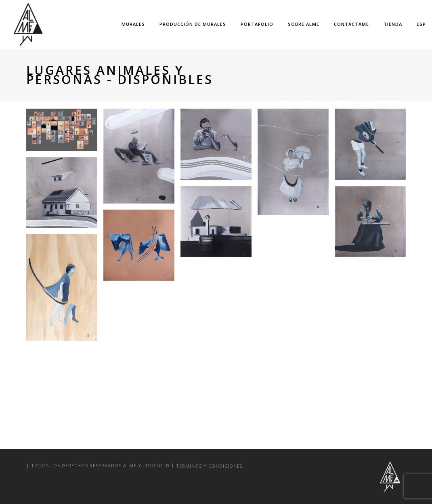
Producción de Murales (193, 24)
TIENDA (393, 24)
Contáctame (351, 24)
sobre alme (304, 24)
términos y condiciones (209, 465)
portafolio (257, 24)
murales (133, 24)
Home (263, 70)
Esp (421, 24)
